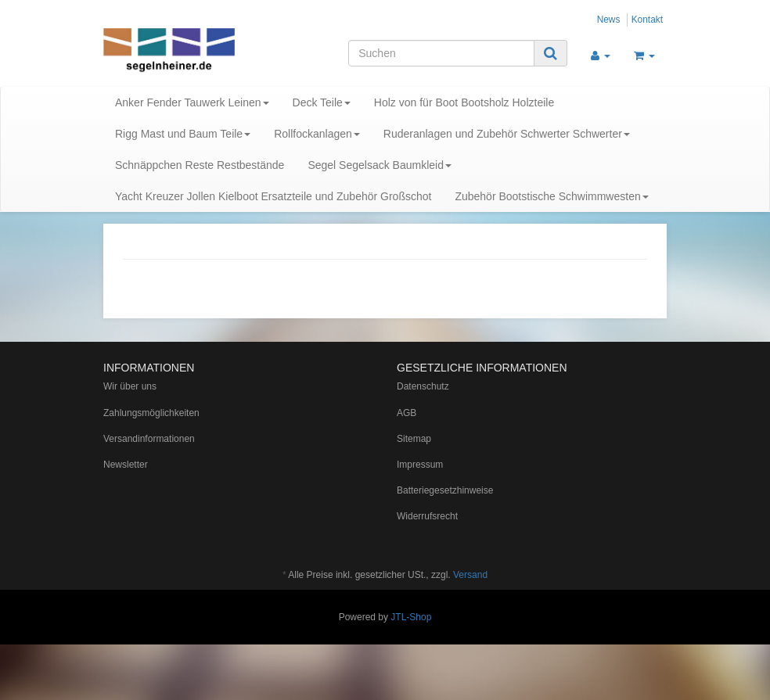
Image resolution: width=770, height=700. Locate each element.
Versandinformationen (149, 439)
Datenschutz (423, 386)
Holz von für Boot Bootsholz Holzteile (464, 102)
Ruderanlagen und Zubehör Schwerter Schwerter (507, 134)
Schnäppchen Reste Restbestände (200, 165)
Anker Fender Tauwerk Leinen (192, 102)
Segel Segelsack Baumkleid (380, 165)
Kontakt (647, 20)
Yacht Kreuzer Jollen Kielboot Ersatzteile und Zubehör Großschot (273, 196)
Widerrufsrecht (427, 516)
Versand (470, 575)
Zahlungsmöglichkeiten (151, 413)
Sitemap (414, 439)
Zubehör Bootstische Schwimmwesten (551, 196)
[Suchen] (441, 53)
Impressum (420, 465)
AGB (407, 413)
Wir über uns (130, 386)
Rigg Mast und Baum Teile (183, 134)
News (609, 20)
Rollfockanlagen (317, 134)
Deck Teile (322, 102)
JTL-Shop (411, 617)
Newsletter (126, 465)
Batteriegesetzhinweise (445, 490)
